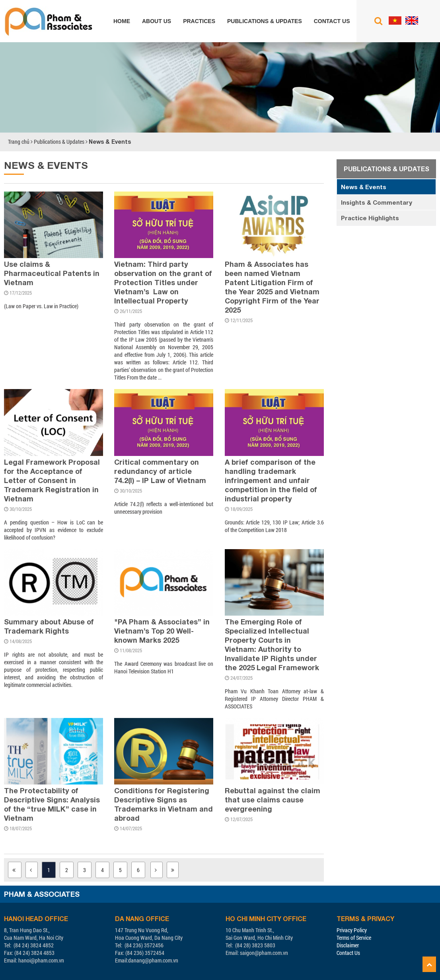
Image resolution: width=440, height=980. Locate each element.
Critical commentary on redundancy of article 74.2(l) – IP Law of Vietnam (160, 471)
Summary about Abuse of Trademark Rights (49, 626)
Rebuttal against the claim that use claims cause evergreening (273, 800)
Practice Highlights (370, 218)
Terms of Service (354, 938)
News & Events (110, 142)
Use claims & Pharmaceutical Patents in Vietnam (52, 273)
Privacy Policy (352, 930)
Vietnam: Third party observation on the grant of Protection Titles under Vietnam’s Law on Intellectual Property (163, 282)
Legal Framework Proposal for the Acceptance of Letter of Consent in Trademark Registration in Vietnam (52, 480)
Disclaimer (348, 945)
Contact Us (348, 953)
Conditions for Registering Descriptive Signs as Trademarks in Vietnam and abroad (164, 804)
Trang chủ (19, 142)
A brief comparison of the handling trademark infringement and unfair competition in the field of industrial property (271, 480)
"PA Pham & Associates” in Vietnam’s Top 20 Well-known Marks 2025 (162, 631)
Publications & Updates (265, 21)
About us (157, 21)
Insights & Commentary (377, 202)
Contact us (332, 21)
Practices (199, 21)
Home (122, 21)
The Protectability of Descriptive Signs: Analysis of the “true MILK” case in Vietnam (52, 804)
